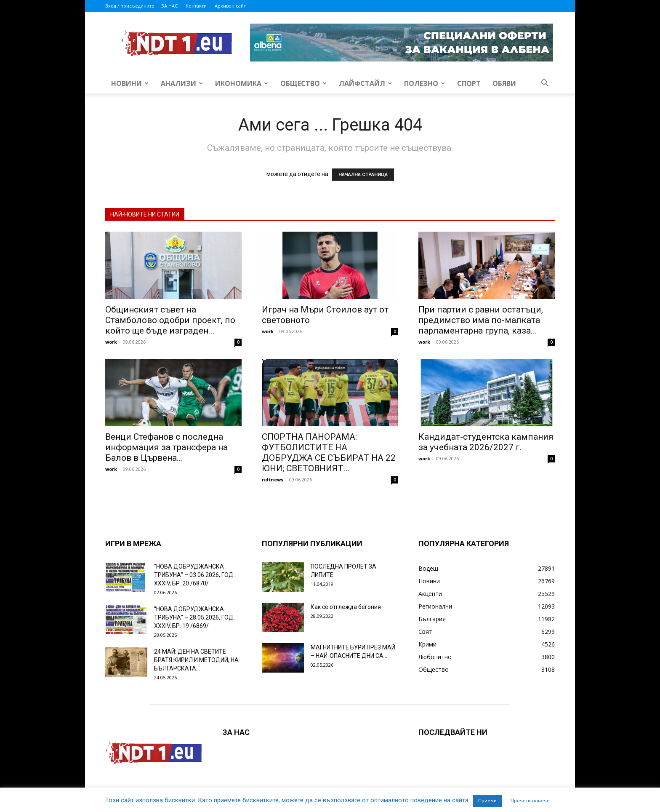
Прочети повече (530, 801)
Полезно (424, 83)
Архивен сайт (230, 6)
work (111, 342)
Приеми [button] (487, 801)
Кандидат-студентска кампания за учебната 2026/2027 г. (486, 442)
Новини (130, 83)
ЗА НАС (169, 6)
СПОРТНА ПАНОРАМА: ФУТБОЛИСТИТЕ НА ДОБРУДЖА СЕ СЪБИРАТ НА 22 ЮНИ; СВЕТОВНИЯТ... (329, 453)
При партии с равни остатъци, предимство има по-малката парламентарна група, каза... (481, 320)
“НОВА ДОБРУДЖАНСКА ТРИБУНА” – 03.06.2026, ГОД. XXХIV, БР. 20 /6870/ (194, 575)
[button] (545, 84)
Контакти (196, 6)
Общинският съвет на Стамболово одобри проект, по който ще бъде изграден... (170, 320)
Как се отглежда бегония (346, 607)
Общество (303, 83)
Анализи (182, 83)
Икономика (242, 83)
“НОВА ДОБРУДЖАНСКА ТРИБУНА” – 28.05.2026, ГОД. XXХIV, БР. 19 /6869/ (194, 617)
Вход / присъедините (130, 6)
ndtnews (273, 479)
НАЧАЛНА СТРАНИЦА (363, 175)
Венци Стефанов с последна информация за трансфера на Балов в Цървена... (166, 447)
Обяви (504, 83)
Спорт (469, 83)
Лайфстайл (365, 83)
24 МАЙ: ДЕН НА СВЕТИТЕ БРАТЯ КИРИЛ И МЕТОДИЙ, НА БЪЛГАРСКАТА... (196, 660)
